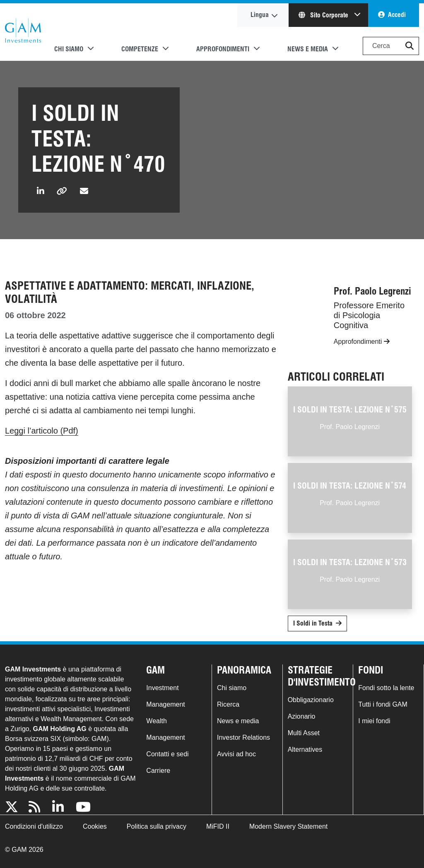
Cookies (95, 826)
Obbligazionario (311, 700)
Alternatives (305, 749)
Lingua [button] (260, 15)
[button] (410, 46)
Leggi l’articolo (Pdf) (42, 431)
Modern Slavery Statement (288, 826)
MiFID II (218, 826)
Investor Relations (243, 737)
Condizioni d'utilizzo (34, 826)
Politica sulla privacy (157, 826)
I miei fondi (374, 721)
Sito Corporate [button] (324, 15)
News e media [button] (308, 49)
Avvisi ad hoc (236, 754)
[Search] (391, 46)
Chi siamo (232, 688)
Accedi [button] (397, 15)
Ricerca (228, 704)
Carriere (158, 771)
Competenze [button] (140, 49)
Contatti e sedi (167, 754)
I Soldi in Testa (313, 623)
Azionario (302, 716)
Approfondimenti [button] (223, 49)
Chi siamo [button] (69, 49)
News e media (238, 721)
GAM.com (23, 32)
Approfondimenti (362, 342)
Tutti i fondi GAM (383, 704)
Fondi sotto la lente (386, 688)
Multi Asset (304, 733)
